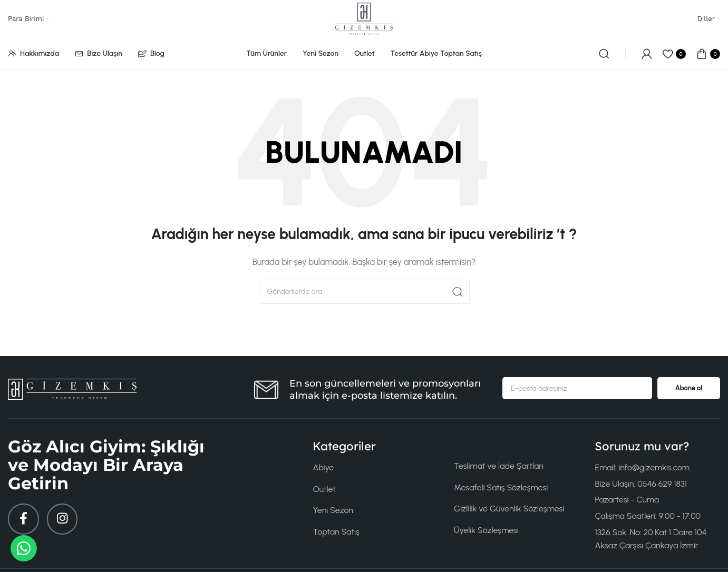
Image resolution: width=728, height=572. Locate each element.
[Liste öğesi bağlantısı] (375, 468)
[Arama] (604, 54)
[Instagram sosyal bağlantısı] (63, 519)
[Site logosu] (364, 18)
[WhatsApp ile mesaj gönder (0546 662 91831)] (24, 548)
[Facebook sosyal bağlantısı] (24, 519)
